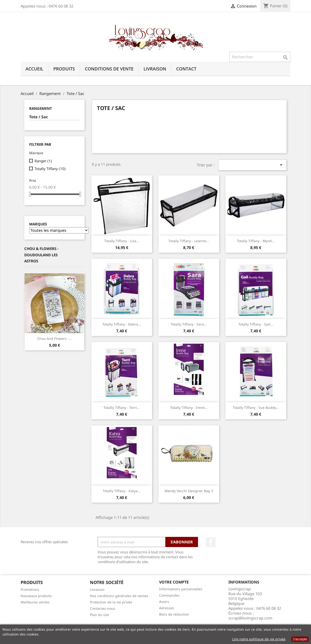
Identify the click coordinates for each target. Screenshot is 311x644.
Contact (186, 69)
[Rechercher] (260, 57)
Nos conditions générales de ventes (119, 596)
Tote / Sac (39, 117)
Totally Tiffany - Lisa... (122, 241)
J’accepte (300, 639)
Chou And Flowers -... (54, 339)
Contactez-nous (103, 608)
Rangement (41, 108)
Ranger (43, 161)
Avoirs (164, 602)
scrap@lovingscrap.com (250, 618)
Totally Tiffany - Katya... (122, 491)
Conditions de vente (109, 69)
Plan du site (99, 615)
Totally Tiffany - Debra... (122, 324)
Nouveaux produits (36, 596)
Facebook (211, 542)
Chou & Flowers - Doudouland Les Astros (41, 255)
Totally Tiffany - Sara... (189, 324)
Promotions (30, 589)
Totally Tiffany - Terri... (122, 408)
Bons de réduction (174, 614)
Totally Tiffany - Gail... (256, 324)
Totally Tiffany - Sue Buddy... (256, 408)
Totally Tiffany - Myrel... (256, 241)
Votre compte (174, 582)
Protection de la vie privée (111, 602)
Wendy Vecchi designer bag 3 (189, 491)
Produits (64, 69)
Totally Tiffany (50, 169)
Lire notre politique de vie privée (259, 639)
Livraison (155, 69)
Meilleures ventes (35, 602)
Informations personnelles (181, 589)
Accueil (34, 69)
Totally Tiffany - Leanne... (189, 241)
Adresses (167, 608)
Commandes (169, 595)
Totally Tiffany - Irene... (189, 408)
